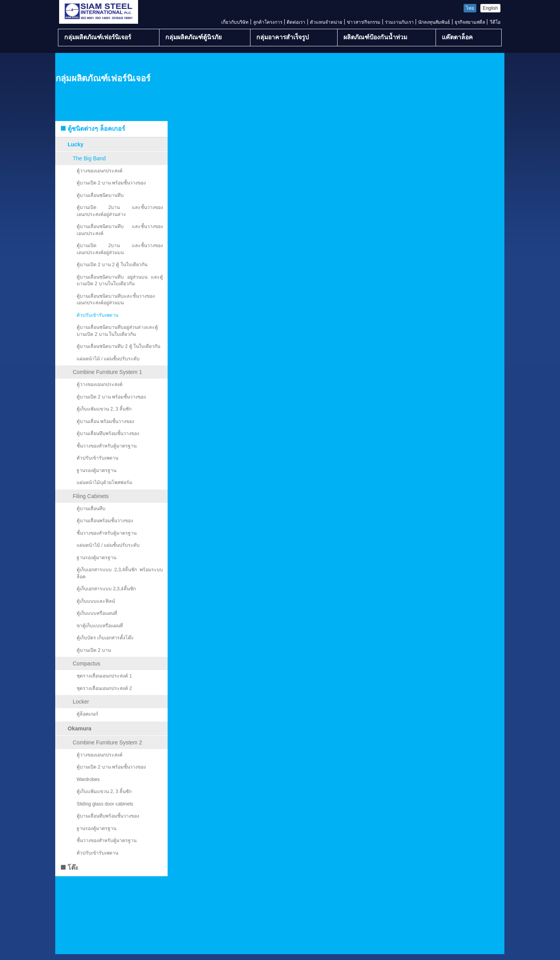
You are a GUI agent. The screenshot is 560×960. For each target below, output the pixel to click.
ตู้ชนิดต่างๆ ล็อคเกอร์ (93, 129)
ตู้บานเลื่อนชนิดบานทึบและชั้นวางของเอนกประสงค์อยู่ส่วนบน (116, 300)
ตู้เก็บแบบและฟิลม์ (96, 601)
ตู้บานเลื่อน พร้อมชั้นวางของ (105, 421)
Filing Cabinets (91, 496)
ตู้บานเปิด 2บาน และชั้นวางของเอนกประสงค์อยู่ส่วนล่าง (120, 211)
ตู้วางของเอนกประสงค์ (100, 171)
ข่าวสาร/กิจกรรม (364, 22)
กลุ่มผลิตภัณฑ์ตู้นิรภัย (193, 37)
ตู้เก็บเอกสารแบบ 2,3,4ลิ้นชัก (106, 589)
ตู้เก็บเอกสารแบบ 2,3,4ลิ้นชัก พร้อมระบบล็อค (120, 573)
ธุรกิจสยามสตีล (470, 22)
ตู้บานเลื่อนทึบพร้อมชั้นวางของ (108, 433)
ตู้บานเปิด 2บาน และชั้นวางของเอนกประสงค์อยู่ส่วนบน (120, 249)
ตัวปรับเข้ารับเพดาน (97, 315)
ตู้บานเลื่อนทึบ (91, 509)
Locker (81, 702)
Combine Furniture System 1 (107, 372)
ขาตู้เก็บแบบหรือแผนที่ (100, 626)
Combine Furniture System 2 (107, 742)
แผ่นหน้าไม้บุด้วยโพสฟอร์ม (104, 483)
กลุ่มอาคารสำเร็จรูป (283, 37)
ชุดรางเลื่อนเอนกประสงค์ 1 (104, 676)
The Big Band (89, 158)
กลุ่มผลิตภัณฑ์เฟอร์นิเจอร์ (98, 37)
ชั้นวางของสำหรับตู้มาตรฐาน (107, 446)
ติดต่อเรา (296, 22)
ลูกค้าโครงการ (268, 22)
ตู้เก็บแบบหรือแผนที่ (97, 613)
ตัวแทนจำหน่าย (326, 22)
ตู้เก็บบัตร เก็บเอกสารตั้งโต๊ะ (105, 638)
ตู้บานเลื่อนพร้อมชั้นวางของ (105, 521)
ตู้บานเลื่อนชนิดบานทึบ (100, 195)
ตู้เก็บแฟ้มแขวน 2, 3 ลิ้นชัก (104, 409)
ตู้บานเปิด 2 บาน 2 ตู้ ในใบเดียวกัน (112, 265)
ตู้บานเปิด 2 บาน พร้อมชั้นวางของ (111, 183)
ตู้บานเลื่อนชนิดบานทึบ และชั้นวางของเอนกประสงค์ (120, 230)
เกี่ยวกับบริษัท (235, 22)
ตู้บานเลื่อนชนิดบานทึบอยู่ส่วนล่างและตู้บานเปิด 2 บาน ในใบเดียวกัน (117, 331)
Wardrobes (88, 779)
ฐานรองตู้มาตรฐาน (96, 470)
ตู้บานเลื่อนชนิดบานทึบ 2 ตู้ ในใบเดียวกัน (118, 346)
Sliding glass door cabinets (105, 804)
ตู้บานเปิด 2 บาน (94, 650)
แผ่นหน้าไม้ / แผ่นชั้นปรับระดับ (108, 359)
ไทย (470, 8)
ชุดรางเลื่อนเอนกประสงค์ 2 (104, 688)
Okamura (80, 728)
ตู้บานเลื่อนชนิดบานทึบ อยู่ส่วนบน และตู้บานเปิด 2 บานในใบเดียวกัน (120, 281)
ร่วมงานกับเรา (399, 22)
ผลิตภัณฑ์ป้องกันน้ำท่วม (375, 37)
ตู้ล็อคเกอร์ (87, 714)
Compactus (87, 663)
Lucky (75, 144)
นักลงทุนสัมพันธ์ (434, 22)
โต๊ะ (69, 868)
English (490, 8)
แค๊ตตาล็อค (457, 37)
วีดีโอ (495, 22)
